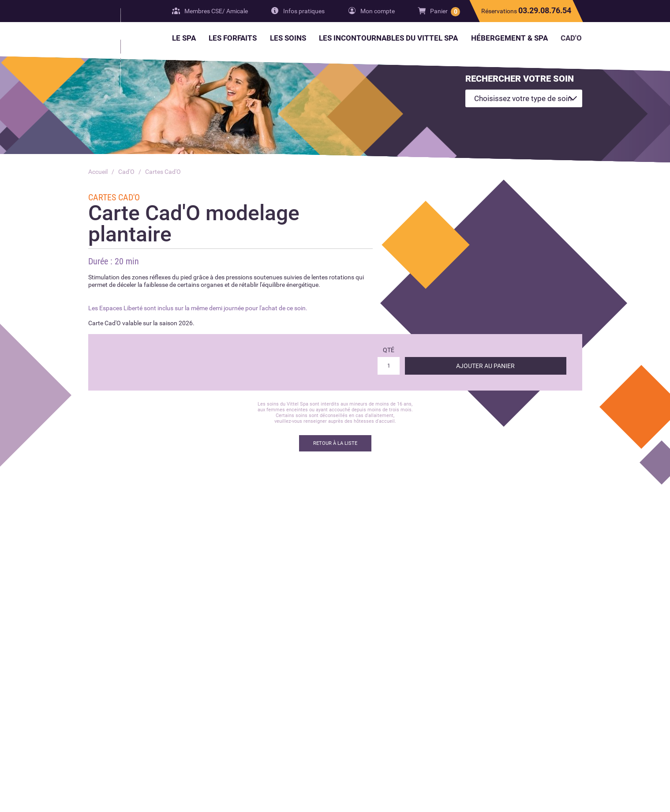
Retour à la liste (335, 443)
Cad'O (126, 172)
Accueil (98, 172)
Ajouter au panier (485, 366)
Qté (389, 350)
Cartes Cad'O (163, 172)
